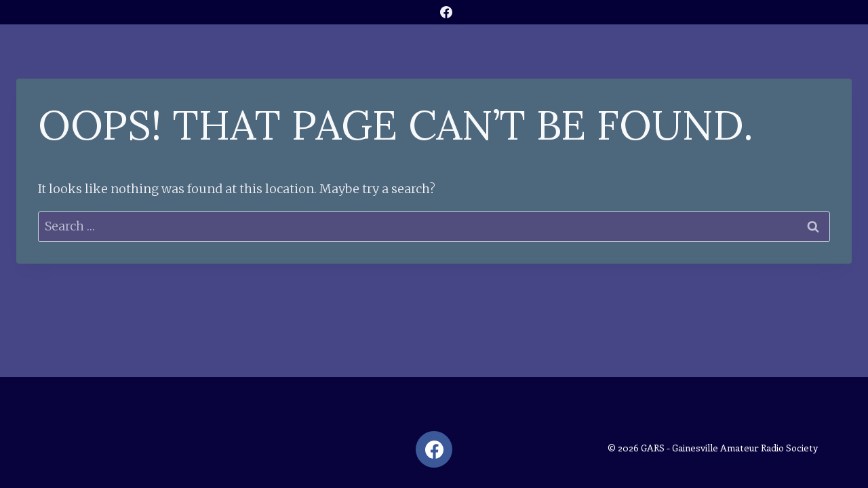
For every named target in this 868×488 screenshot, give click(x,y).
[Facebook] (446, 12)
